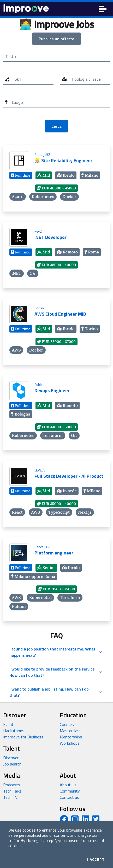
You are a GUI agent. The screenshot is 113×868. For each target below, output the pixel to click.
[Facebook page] (64, 821)
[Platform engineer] (56, 579)
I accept (96, 859)
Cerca (56, 126)
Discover (11, 758)
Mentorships (71, 737)
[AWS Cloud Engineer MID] (56, 332)
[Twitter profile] (96, 821)
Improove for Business (23, 737)
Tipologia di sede (86, 79)
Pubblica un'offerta (56, 39)
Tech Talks (12, 791)
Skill (18, 79)
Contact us (69, 797)
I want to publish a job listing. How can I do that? (49, 692)
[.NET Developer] (56, 255)
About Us (68, 785)
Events (9, 724)
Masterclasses (73, 731)
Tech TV (10, 797)
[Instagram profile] (75, 821)
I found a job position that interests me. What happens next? (52, 652)
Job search (12, 764)
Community (70, 791)
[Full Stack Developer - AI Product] (56, 494)
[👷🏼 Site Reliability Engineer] (56, 178)
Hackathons (14, 731)
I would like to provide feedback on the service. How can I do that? (52, 672)
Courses (67, 724)
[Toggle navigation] (103, 9)
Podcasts (12, 785)
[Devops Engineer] (56, 413)
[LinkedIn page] (85, 821)
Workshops (70, 743)
